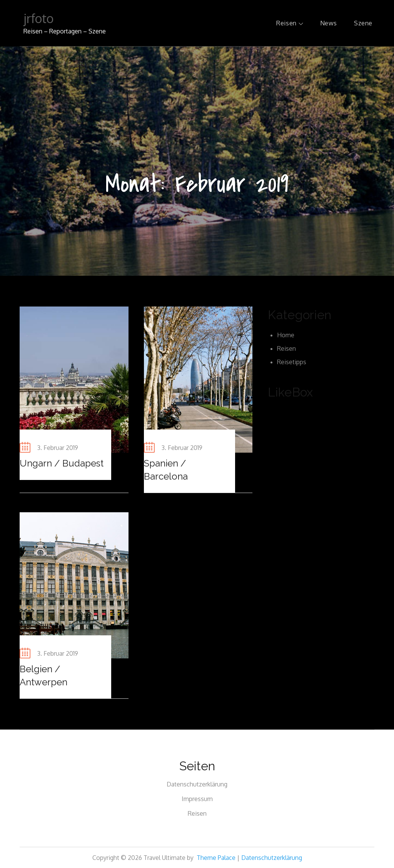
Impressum (197, 799)
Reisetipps (292, 362)
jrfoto (38, 18)
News (329, 23)
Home (286, 335)
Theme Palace (216, 858)
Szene (363, 23)
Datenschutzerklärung (197, 784)
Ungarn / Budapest (62, 463)
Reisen (290, 23)
